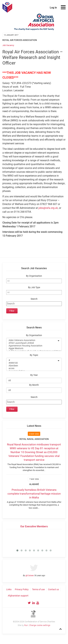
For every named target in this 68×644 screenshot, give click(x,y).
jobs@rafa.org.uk (48, 208)
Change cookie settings (40, 625)
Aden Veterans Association (32, 340)
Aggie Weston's (32, 348)
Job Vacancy (8, 45)
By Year (34, 375)
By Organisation (34, 276)
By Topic (34, 355)
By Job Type (34, 287)
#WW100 (32, 363)
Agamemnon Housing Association (32, 346)
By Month (34, 385)
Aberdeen (32, 366)
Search (34, 299)
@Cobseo (30, 576)
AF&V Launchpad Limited (32, 343)
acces (32, 368)
